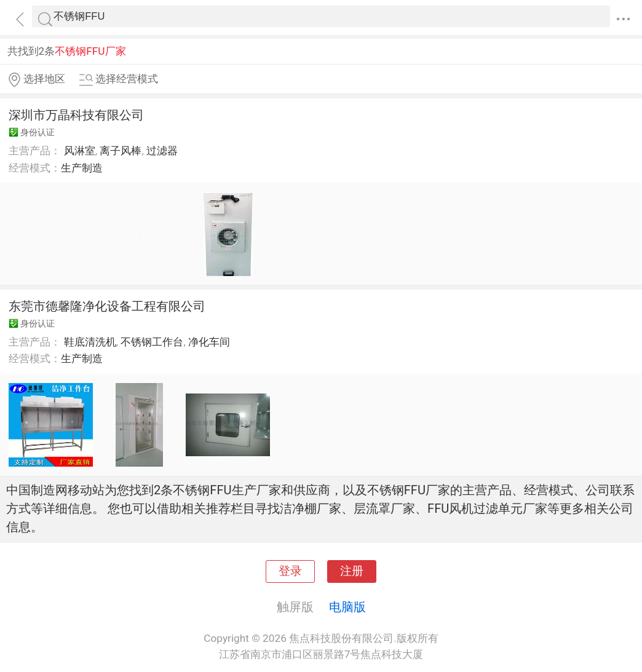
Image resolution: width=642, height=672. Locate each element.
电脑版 (347, 607)
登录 (290, 571)
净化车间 (209, 342)
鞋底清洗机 (90, 342)
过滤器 (162, 151)
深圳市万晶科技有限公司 (76, 115)
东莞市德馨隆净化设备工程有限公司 (107, 306)
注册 (352, 571)
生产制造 (82, 168)
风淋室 (80, 151)
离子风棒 (121, 151)
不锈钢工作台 (152, 342)
